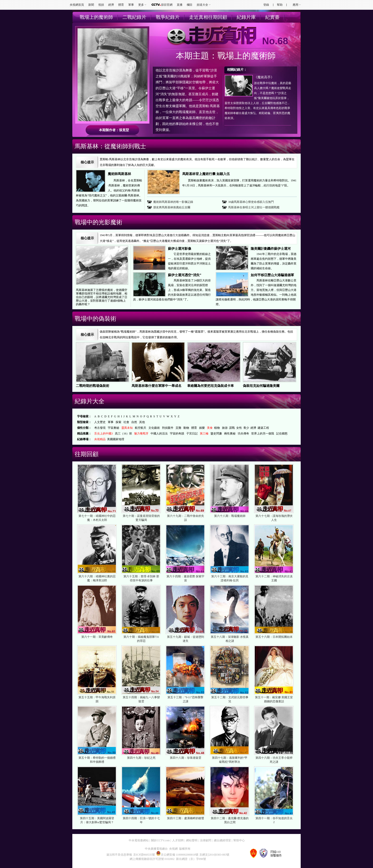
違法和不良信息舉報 (119, 855)
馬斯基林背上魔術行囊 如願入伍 (206, 174)
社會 (126, 422)
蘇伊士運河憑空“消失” (185, 275)
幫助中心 (239, 840)
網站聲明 (192, 840)
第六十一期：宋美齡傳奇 (97, 637)
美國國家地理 (116, 439)
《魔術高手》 (264, 77)
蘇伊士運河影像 (180, 249)
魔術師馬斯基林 (119, 174)
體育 (121, 5)
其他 (142, 422)
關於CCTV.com (160, 840)
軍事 (131, 5)
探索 (118, 422)
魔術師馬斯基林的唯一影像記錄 (173, 202)
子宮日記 (192, 434)
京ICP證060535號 (144, 855)
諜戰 (232, 428)
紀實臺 (272, 17)
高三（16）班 (123, 434)
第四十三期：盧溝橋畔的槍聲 (186, 818)
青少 (246, 428)
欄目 (190, 5)
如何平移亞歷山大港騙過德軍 (272, 275)
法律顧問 (206, 840)
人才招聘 (178, 840)
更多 (141, 5)
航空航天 (141, 428)
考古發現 (100, 428)
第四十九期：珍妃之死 (141, 758)
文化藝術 (154, 428)
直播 (180, 5)
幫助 (280, 5)
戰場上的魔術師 (96, 17)
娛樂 (202, 428)
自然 (134, 422)
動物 (186, 428)
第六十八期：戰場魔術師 (230, 516)
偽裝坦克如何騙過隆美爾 (261, 386)
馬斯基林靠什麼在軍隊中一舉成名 (157, 386)
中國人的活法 (159, 434)
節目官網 (167, 5)
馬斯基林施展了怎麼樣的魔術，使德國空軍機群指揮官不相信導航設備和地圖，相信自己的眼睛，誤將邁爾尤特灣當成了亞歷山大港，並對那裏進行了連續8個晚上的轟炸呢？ (102, 297)
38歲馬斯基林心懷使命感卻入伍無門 (251, 202)
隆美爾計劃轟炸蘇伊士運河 (271, 249)
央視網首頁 (77, 5)
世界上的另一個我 (263, 434)
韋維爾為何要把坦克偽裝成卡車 (211, 386)
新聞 (91, 5)
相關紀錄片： (237, 70)
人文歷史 (100, 422)
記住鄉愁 (282, 434)
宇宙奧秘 (113, 428)
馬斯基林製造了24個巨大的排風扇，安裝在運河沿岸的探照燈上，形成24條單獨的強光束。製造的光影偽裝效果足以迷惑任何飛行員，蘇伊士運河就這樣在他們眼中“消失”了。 (172, 290)
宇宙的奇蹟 (177, 434)
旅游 (225, 428)
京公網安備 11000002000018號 (177, 855)
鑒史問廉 (216, 434)
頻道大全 (202, 5)
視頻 (101, 5)
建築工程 (263, 428)
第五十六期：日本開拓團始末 (274, 637)
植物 (217, 428)
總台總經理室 (222, 840)
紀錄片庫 (246, 17)
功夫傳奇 (243, 434)
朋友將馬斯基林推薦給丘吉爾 (172, 207)
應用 (295, 5)
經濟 (111, 5)
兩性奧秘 (230, 434)
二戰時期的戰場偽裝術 (93, 386)
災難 (178, 428)
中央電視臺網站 (139, 840)
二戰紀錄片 (134, 17)
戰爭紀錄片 (168, 17)
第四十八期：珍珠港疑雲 (186, 758)
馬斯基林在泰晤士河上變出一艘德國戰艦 (254, 207)
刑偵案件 (168, 428)
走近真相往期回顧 (208, 17)
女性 (239, 428)
